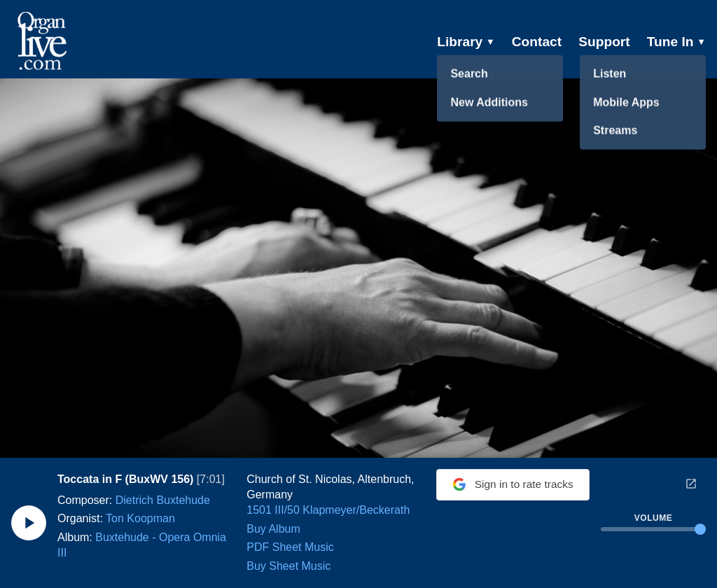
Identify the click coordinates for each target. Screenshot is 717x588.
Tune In (676, 42)
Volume (653, 518)
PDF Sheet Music (287, 547)
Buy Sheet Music (286, 566)
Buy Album (270, 529)
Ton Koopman (140, 518)
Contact (537, 42)
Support (604, 42)
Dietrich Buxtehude (163, 500)
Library (466, 42)
